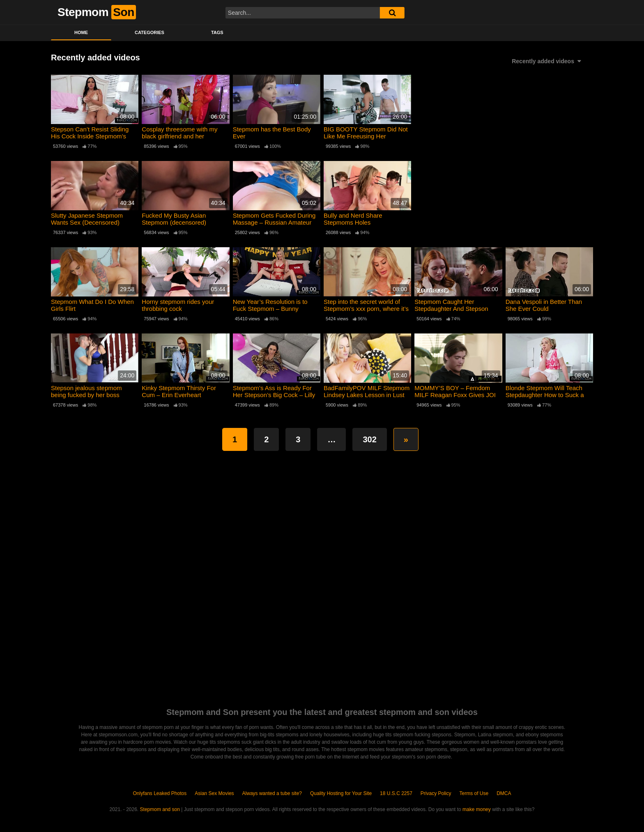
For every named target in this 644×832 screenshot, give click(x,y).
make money (477, 809)
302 (369, 439)
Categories (149, 32)
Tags (217, 32)
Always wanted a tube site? (272, 793)
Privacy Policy (436, 793)
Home (81, 32)
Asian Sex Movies (214, 793)
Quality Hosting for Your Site (341, 793)
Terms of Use (474, 793)
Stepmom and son (160, 809)
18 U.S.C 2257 (396, 793)
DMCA (504, 793)
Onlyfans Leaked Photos (160, 793)
